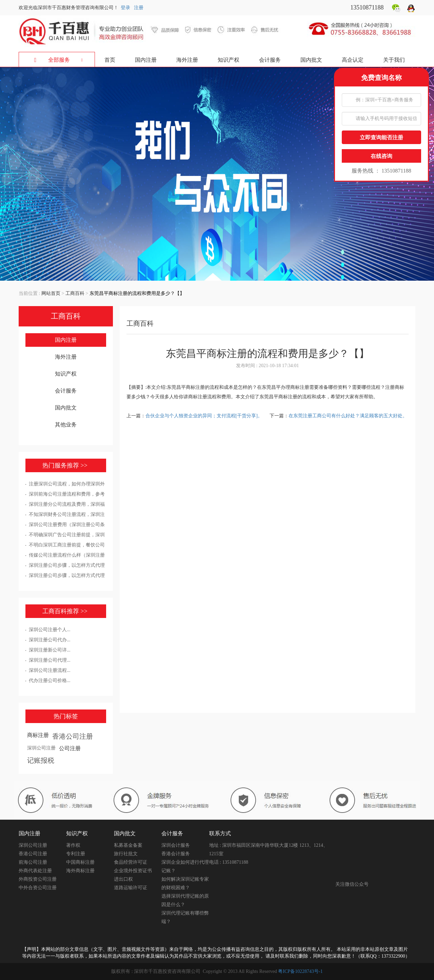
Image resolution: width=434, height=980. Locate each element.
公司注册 (70, 748)
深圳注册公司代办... (50, 640)
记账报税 (41, 760)
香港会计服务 (176, 854)
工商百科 (75, 293)
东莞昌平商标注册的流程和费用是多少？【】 (137, 293)
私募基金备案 (128, 845)
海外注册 (187, 60)
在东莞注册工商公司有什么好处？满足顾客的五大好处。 (348, 416)
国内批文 (311, 60)
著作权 (73, 845)
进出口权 (123, 879)
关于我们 (394, 60)
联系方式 (220, 833)
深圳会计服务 (176, 845)
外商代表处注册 (35, 871)
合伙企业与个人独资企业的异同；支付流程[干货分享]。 (205, 416)
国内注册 (146, 60)
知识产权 (229, 60)
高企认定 (353, 60)
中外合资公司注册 (38, 888)
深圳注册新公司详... (50, 650)
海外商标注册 (80, 871)
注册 (139, 8)
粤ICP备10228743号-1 (300, 971)
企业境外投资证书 (133, 871)
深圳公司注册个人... (50, 630)
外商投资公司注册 (38, 879)
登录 (125, 8)
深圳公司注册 (41, 748)
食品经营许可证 (131, 862)
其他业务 (66, 425)
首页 (110, 60)
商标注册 (38, 735)
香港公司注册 (73, 736)
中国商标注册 (80, 862)
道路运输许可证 (131, 888)
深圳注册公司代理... (50, 660)
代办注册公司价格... (50, 681)
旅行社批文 (126, 854)
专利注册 (76, 854)
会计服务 (270, 60)
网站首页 (51, 293)
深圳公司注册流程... (50, 670)
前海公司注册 (33, 862)
